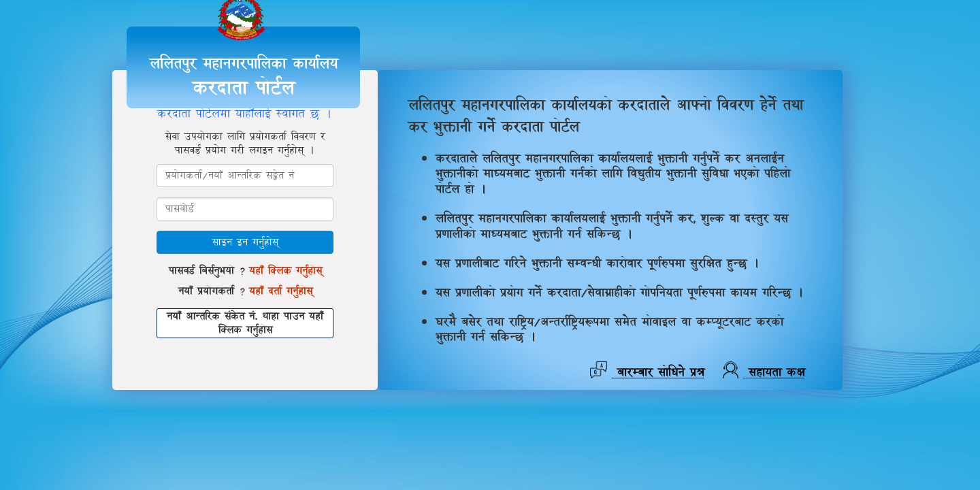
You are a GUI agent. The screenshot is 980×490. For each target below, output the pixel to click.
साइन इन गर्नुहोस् (245, 242)
